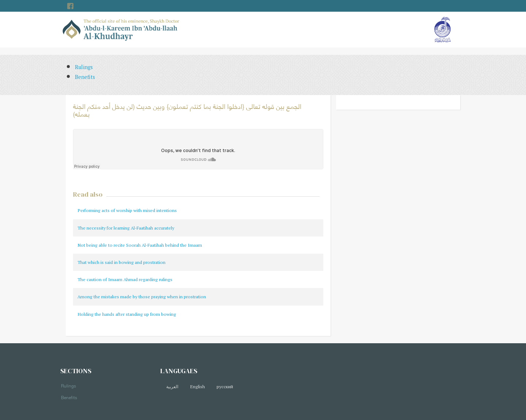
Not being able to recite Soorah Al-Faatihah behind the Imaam (140, 245)
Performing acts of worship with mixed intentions (127, 210)
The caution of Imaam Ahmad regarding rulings (125, 279)
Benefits (85, 77)
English (197, 387)
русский (225, 387)
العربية (172, 387)
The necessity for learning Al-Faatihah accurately (126, 228)
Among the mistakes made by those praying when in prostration (142, 297)
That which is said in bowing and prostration (121, 262)
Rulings (84, 67)
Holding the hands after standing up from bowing (127, 314)
